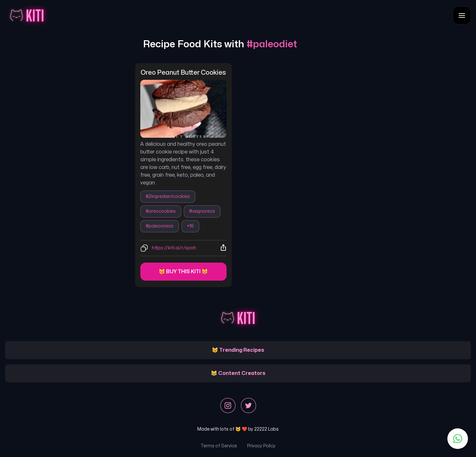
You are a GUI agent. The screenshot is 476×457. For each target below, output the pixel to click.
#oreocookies (161, 211)
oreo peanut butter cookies (183, 73)
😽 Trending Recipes (238, 350)
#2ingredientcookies (168, 196)
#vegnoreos (202, 211)
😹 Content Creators (238, 373)
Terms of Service (219, 446)
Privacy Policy (261, 446)
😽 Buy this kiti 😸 (183, 272)
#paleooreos (160, 226)
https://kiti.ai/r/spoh (174, 248)
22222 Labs (266, 429)
